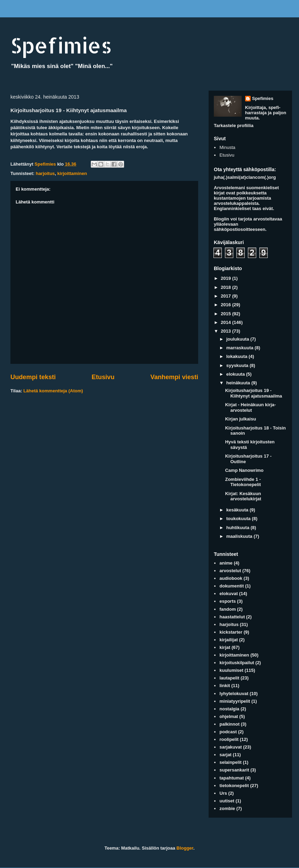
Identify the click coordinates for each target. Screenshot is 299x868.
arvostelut (230, 571)
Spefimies (61, 45)
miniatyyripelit (235, 701)
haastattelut (232, 617)
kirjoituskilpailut (237, 663)
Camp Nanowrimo (244, 470)
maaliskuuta (240, 536)
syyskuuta (238, 365)
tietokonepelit (234, 786)
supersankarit (234, 770)
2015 (227, 314)
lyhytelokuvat (234, 694)
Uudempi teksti (33, 377)
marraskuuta (241, 348)
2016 (227, 305)
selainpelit (231, 762)
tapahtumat (232, 778)
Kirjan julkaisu (240, 419)
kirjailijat (229, 640)
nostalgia (229, 709)
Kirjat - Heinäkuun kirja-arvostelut (250, 407)
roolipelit (229, 739)
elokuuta (236, 374)
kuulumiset (231, 670)
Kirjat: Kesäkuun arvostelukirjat (243, 496)
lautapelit (229, 678)
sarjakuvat (231, 747)
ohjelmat (229, 716)
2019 (227, 278)
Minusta (227, 147)
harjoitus (45, 173)
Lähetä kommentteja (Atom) (53, 391)
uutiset (227, 801)
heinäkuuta (239, 383)
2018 (227, 287)
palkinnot (229, 724)
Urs (223, 793)
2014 (227, 322)
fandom (228, 609)
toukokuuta (239, 519)
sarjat (225, 755)
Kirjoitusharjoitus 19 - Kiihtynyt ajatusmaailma (253, 393)
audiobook (231, 578)
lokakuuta (237, 356)
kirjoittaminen (72, 173)
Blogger (185, 848)
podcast (228, 732)
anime (226, 563)
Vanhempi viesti (174, 377)
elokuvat (229, 594)
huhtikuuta (239, 528)
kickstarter (231, 632)
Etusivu (103, 377)
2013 (227, 331)
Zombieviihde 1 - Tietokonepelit (243, 482)
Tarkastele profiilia (234, 126)
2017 (227, 296)
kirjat (225, 647)
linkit (225, 686)
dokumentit (232, 586)
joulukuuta (238, 339)
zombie (227, 808)
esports (228, 601)
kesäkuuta (238, 510)
